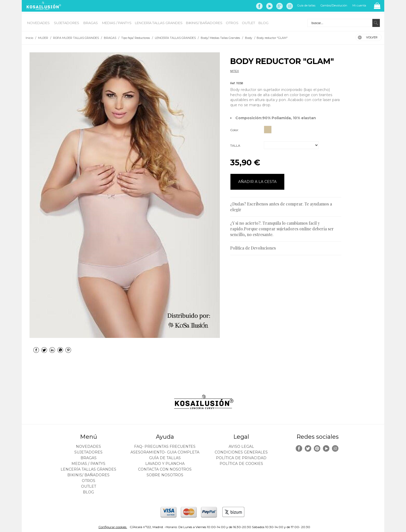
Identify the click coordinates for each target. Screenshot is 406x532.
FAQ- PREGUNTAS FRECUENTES (165, 446)
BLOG (263, 23)
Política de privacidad (241, 458)
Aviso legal (241, 446)
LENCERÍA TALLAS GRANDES (159, 23)
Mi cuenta (359, 5)
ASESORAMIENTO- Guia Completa (165, 452)
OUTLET (248, 23)
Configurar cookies (113, 527)
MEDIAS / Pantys (117, 23)
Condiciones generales (241, 452)
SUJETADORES (67, 23)
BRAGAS (91, 23)
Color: (235, 130)
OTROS (232, 23)
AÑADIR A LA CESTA (257, 182)
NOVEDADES (39, 23)
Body (233, 77)
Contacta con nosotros (165, 469)
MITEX (235, 71)
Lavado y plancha (165, 464)
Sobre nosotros (165, 475)
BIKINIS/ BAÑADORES (204, 23)
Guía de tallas (306, 5)
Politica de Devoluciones (253, 248)
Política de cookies (241, 464)
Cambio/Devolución (334, 5)
